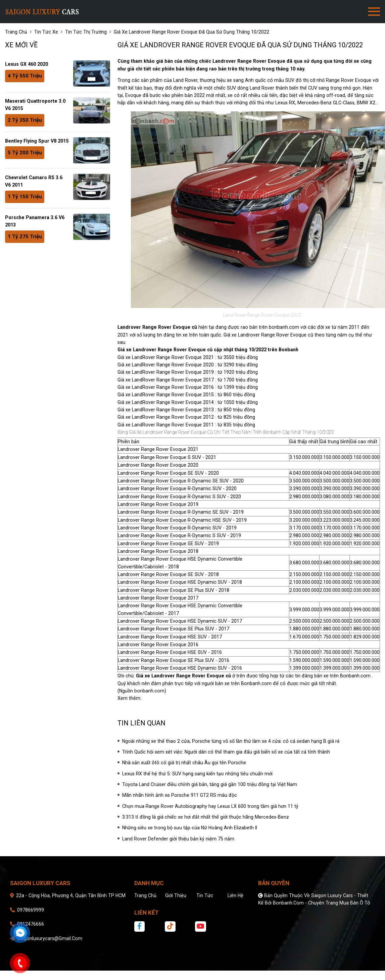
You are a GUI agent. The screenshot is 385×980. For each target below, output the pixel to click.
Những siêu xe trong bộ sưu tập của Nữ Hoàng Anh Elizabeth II (190, 828)
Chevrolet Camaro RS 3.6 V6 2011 (34, 181)
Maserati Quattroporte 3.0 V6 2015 (35, 105)
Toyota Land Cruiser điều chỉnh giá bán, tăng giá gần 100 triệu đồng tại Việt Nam (210, 784)
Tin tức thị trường (86, 32)
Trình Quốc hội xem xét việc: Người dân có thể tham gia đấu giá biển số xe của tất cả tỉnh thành (226, 752)
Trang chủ (145, 895)
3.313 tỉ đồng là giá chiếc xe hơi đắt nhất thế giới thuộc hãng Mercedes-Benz (206, 817)
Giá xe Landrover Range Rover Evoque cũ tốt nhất (197, 698)
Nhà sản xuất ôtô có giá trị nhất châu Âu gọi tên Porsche (184, 763)
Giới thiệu (176, 895)
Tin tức (205, 895)
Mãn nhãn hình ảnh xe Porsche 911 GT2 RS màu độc (180, 795)
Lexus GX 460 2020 (27, 64)
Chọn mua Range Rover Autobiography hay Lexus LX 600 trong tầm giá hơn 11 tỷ (210, 806)
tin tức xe (46, 32)
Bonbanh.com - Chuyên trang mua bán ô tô (322, 903)
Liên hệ (235, 895)
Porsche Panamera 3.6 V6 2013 (35, 221)
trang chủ (16, 32)
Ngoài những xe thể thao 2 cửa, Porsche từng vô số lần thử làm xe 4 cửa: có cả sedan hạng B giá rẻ (231, 741)
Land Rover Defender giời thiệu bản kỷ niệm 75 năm (178, 839)
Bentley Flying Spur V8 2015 (37, 141)
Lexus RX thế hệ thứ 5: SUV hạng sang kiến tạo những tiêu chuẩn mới (197, 774)
